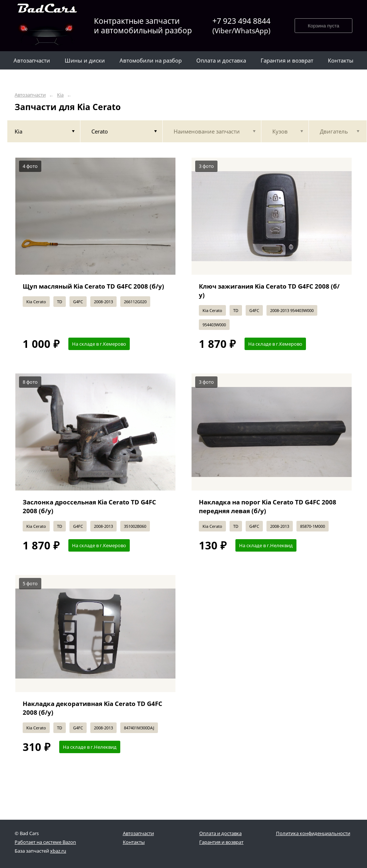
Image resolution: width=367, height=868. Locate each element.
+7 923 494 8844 (241, 26)
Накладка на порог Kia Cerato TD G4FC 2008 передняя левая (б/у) (268, 506)
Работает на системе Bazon (45, 842)
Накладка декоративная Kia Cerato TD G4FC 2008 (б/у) (92, 708)
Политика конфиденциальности (313, 833)
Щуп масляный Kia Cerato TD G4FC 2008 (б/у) (93, 286)
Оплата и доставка (220, 833)
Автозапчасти (30, 95)
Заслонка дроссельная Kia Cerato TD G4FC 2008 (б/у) (89, 506)
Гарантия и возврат (221, 842)
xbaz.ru (58, 851)
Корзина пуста (324, 26)
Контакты (134, 842)
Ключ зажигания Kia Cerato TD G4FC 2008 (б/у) (269, 291)
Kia (60, 95)
